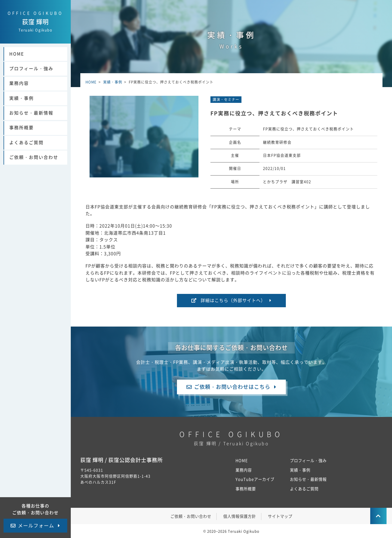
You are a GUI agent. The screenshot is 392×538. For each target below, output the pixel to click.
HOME (17, 54)
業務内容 (19, 83)
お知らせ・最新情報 (31, 113)
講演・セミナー (226, 99)
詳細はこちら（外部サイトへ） (233, 300)
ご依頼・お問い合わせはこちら (232, 387)
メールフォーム (36, 526)
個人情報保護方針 (240, 516)
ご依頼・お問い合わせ (34, 157)
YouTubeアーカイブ (255, 479)
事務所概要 (22, 128)
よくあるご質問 (26, 143)
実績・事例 (22, 98)
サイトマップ (280, 516)
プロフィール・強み (31, 69)
